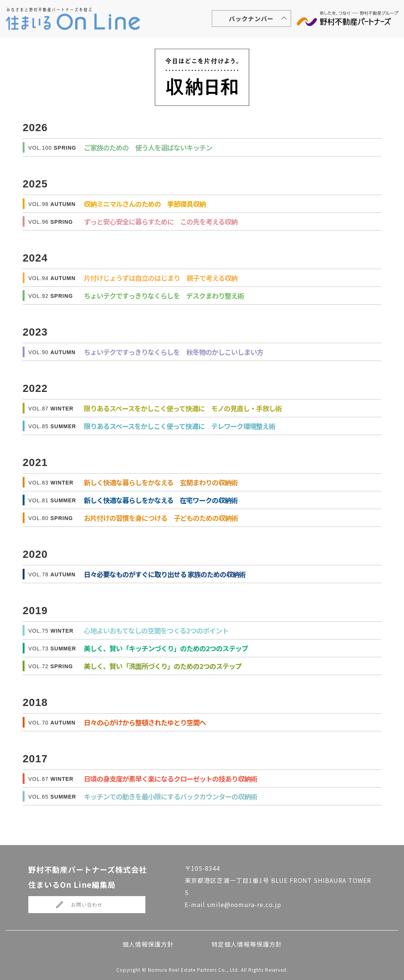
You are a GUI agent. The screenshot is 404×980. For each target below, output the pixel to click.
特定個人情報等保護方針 (247, 944)
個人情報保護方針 (148, 944)
